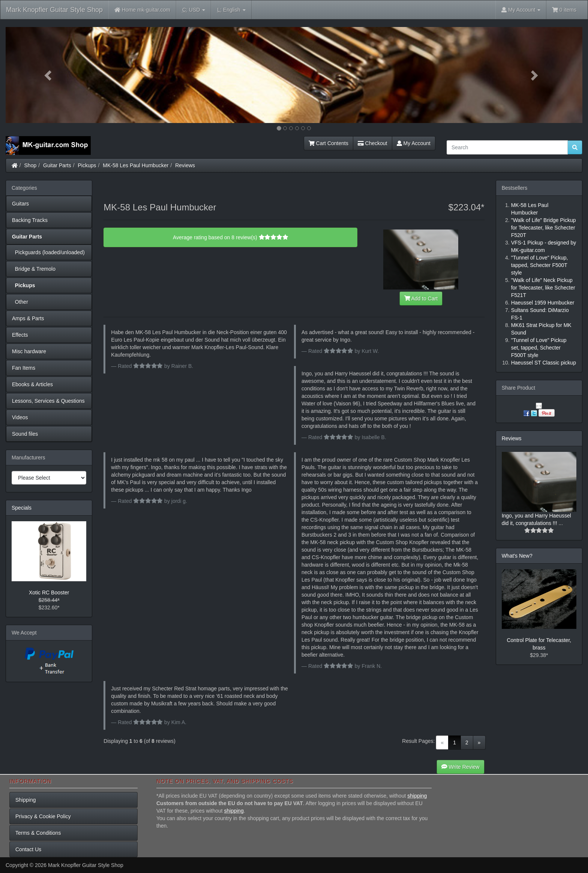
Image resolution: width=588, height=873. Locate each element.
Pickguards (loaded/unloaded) (48, 252)
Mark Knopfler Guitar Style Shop (54, 10)
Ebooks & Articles (32, 384)
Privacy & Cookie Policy (43, 816)
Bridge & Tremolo (34, 269)
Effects (20, 335)
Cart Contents (328, 143)
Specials (22, 508)
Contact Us (28, 849)
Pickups (87, 165)
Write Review (460, 767)
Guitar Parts (57, 165)
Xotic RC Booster (49, 592)
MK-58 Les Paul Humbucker (136, 165)
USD (194, 10)
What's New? (517, 556)
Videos (20, 417)
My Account (414, 143)
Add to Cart (421, 298)
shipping (417, 796)
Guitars (20, 204)
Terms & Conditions (38, 833)
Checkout (373, 143)
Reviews (185, 165)
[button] (49, 75)
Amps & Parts (28, 318)
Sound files (25, 434)
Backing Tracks (30, 220)
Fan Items (24, 368)
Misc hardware (29, 351)
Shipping (26, 800)
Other (20, 302)
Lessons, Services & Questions (48, 401)
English (231, 10)
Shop (31, 165)
